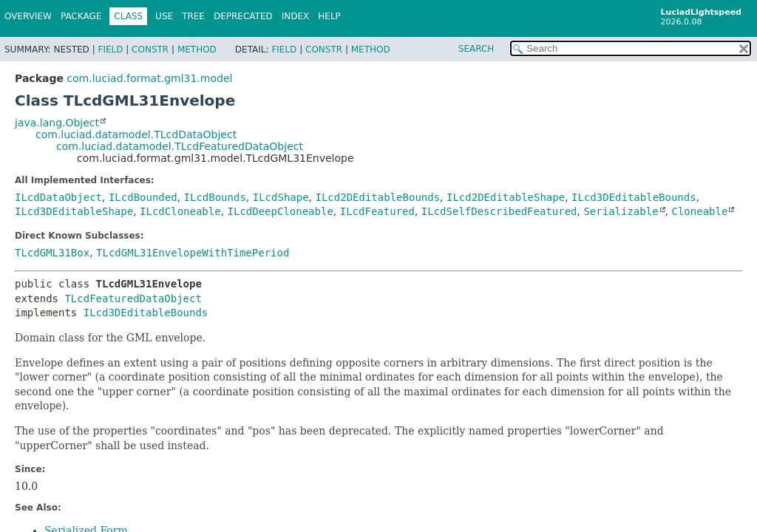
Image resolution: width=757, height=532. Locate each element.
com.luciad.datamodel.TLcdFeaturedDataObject (180, 146)
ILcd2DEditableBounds (378, 197)
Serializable (621, 211)
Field (110, 50)
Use (164, 16)
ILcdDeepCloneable (281, 211)
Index (296, 16)
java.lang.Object (57, 123)
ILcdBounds (215, 197)
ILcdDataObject (58, 197)
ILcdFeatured (377, 211)
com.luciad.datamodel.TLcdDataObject (136, 134)
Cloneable (700, 211)
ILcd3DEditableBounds (634, 197)
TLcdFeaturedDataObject (133, 299)
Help (329, 16)
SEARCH (476, 49)
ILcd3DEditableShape (74, 211)
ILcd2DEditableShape (506, 197)
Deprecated (243, 16)
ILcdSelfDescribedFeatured (499, 211)
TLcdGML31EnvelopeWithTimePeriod (193, 253)
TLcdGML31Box (52, 253)
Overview (28, 16)
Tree (193, 16)
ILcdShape (281, 197)
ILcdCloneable (180, 211)
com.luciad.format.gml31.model (149, 78)
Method (197, 50)
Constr (150, 50)
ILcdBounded (143, 197)
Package (81, 16)
